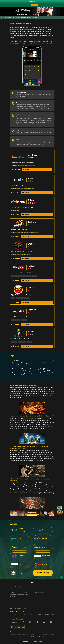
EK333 (31, 244)
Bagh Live (32, 222)
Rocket (23, 165)
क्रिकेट (53, 615)
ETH (31, 342)
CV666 (31, 288)
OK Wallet (33, 165)
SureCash (29, 189)
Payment (16, 635)
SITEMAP (15, 622)
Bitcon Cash (24, 342)
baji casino (13, 615)
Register (52, 635)
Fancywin (32, 266)
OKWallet (29, 254)
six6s (31, 615)
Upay (29, 165)
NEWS (38, 637)
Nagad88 (32, 310)
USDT (12, 276)
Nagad (26, 165)
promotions (27, 635)
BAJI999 (30, 642)
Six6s (30, 178)
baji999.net (30, 18)
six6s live (39, 615)
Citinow (31, 200)
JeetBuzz (32, 155)
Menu (28, 5)
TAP (33, 189)
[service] (20, 530)
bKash (19, 165)
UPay (18, 254)
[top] (61, 578)
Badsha (31, 332)
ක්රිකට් (47, 615)
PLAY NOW (35, 5)
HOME (11, 635)
